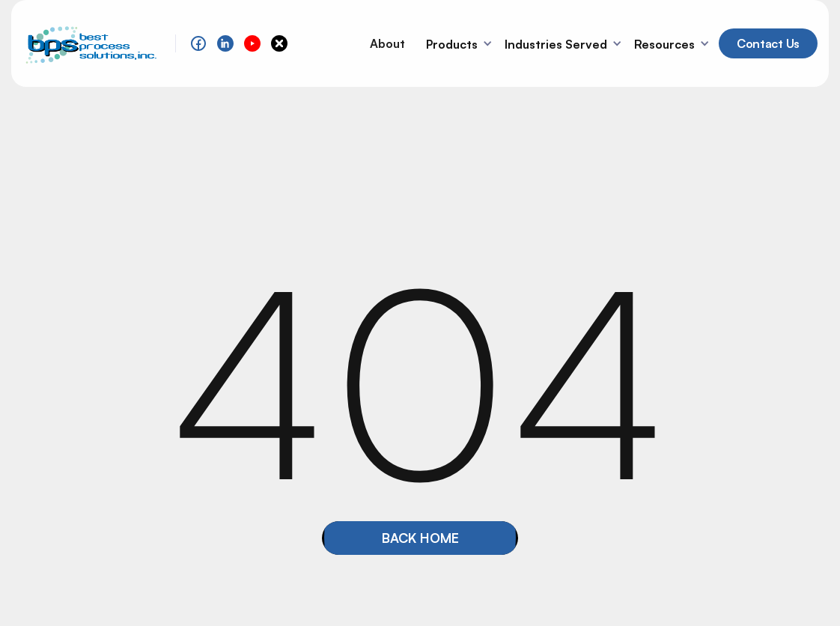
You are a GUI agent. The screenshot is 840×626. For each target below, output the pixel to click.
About (387, 43)
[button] (461, 43)
